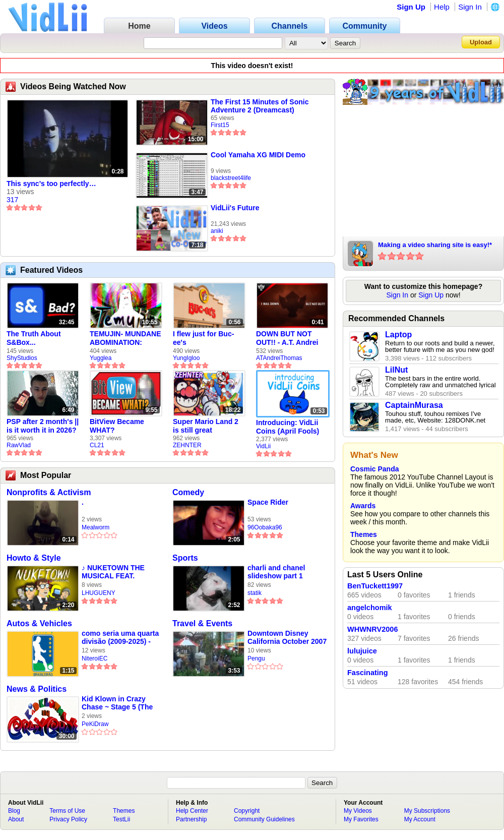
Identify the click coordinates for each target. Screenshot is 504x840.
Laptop (398, 335)
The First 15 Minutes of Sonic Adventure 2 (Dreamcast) (260, 106)
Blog (14, 811)
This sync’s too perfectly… (51, 184)
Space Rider (268, 502)
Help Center (192, 811)
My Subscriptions (427, 811)
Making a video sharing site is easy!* (435, 245)
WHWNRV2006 (372, 629)
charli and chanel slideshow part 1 (276, 572)
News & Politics (37, 689)
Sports (185, 558)
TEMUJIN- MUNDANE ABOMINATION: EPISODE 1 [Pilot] (125, 338)
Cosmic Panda (374, 469)
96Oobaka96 (265, 527)
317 (12, 200)
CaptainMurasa (414, 405)
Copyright (247, 811)
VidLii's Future (235, 208)
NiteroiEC (94, 658)
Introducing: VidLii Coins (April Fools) (288, 427)
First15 (220, 125)
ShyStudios (22, 358)
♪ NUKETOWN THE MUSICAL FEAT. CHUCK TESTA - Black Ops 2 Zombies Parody (120, 572)
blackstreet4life (231, 178)
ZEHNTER (187, 445)
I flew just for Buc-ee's (203, 338)
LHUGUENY (99, 593)
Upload (481, 42)
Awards (363, 506)
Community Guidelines (264, 819)
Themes (364, 534)
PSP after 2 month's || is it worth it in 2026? (43, 426)
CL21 (97, 445)
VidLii (263, 446)
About (16, 819)
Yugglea (101, 358)
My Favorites (361, 819)
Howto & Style (34, 558)
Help (442, 7)
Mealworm (96, 527)
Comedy (188, 492)
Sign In (470, 7)
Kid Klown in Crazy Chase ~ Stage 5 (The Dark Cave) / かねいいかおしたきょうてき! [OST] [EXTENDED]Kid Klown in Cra (121, 703)
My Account (420, 819)
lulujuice (362, 651)
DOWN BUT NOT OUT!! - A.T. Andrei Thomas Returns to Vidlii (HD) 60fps (288, 338)
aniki (217, 231)
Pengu (256, 658)
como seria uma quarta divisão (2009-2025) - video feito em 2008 (120, 638)
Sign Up (411, 7)
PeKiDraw (95, 724)
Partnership (191, 819)
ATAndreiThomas (279, 358)
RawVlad (19, 445)
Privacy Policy (68, 819)
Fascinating (368, 673)
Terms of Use (67, 811)
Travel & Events (202, 623)
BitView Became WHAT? (117, 426)
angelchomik (370, 608)
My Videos (358, 811)
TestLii (121, 819)
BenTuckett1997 (375, 586)
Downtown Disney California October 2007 (287, 637)
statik (255, 593)
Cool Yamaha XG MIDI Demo (258, 155)
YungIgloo (186, 358)
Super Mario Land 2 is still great (206, 426)
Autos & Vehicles (39, 623)
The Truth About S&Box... (34, 338)
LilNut (396, 370)
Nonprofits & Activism (49, 492)
